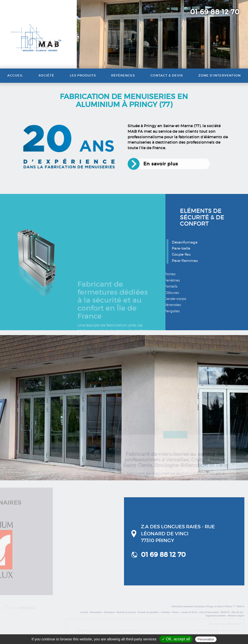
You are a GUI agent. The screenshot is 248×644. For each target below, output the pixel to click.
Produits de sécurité (126, 612)
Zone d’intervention (220, 75)
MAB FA (225, 612)
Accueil (15, 75)
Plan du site (237, 612)
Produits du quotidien (148, 612)
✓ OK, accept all (176, 639)
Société (46, 75)
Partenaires (109, 612)
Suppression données (216, 616)
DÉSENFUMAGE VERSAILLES (177, 631)
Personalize (206, 639)
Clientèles (165, 612)
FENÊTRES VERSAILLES (206, 631)
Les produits (83, 75)
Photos (176, 612)
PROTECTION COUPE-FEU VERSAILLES (96, 631)
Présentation (96, 612)
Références (123, 75)
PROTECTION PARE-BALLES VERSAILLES (139, 631)
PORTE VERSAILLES (230, 631)
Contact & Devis (167, 75)
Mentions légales (236, 616)
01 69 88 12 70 (215, 12)
